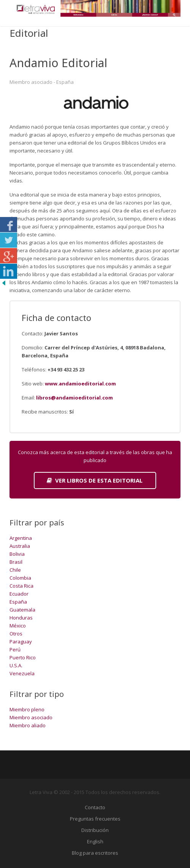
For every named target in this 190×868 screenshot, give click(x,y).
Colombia (20, 578)
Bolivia (17, 554)
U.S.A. (16, 665)
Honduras (21, 618)
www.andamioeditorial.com (80, 384)
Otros (16, 634)
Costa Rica (21, 586)
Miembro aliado (28, 725)
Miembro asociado (31, 717)
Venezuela (22, 673)
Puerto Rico (23, 657)
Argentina (21, 538)
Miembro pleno (27, 709)
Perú (15, 649)
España (18, 602)
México (18, 626)
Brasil (16, 562)
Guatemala (22, 610)
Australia (20, 546)
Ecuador (19, 594)
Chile (15, 570)
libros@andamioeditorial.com (74, 398)
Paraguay (21, 642)
